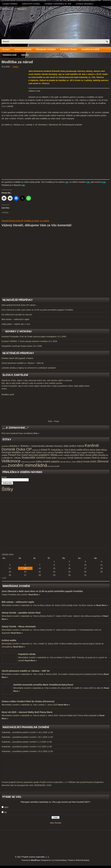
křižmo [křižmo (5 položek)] (86, 450)
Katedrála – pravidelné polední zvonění (19, 732)
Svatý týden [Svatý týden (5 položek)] (51, 458)
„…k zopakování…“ (15, 428)
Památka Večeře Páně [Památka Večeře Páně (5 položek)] (65, 452)
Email (4, 477)
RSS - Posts (30, 421)
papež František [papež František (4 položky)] (89, 453)
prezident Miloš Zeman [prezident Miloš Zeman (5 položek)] (81, 455)
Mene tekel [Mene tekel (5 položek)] (95, 450)
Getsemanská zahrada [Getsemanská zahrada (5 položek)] (42, 446)
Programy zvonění (46, 50)
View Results (55, 823)
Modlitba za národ (32, 221)
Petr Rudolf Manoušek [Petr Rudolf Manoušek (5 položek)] (28, 455)
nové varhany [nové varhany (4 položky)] (48, 453)
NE (6, 812)
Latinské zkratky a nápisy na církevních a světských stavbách (29, 368)
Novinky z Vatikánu (18, 331)
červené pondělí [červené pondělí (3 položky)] (54, 466)
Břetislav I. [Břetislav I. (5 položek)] (26, 446)
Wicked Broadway (83, 860)
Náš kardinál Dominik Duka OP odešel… (19, 305)
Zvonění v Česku (68, 50)
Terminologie (9, 55)
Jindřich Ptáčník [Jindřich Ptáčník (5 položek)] (77, 446)
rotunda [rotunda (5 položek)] (101, 455)
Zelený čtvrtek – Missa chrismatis (19, 627)
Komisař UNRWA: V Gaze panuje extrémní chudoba (25, 341)
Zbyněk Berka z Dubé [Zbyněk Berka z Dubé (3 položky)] (68, 462)
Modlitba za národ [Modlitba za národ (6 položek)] (21, 452)
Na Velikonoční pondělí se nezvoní (17, 315)
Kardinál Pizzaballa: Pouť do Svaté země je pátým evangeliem (29, 337)
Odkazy (25, 55)
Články (6, 50)
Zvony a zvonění (23, 50)
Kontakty (22, 9)
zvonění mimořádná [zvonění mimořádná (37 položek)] (27, 465)
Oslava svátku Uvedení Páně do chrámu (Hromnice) (28, 701)
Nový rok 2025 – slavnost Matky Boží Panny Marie (27, 712)
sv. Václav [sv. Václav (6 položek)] (16, 458)
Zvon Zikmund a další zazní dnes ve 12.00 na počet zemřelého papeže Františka (37, 310)
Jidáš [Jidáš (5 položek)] (66, 446)
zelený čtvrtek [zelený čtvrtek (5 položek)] (83, 462)
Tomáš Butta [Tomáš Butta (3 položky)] (62, 458)
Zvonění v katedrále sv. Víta (58, 4)
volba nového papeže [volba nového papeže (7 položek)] (48, 461)
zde (67, 182)
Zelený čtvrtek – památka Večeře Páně (21, 613)
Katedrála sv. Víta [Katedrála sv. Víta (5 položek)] (60, 450)
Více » (36, 433)
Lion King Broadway (59, 860)
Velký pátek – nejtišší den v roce (16, 324)
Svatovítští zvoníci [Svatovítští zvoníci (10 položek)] (33, 458)
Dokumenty (8, 9)
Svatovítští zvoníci (31, 4)
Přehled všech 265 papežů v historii (17, 358)
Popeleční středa (27, 654)
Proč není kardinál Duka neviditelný (17, 433)
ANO (6, 807)
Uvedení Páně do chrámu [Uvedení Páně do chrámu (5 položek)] (95, 458)
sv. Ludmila (45, 221)
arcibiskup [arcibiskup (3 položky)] (5, 446)
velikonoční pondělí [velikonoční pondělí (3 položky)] (28, 462)
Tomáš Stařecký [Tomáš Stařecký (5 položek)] (75, 458)
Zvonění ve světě (90, 50)
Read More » (34, 595)
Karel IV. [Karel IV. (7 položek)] (46, 450)
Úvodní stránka (10, 4)
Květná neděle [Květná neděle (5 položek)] (76, 450)
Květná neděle (9, 640)
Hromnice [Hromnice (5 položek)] (58, 446)
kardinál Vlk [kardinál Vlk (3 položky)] (36, 450)
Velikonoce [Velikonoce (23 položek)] (11, 461)
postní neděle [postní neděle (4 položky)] (64, 455)
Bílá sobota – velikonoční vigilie (15, 319)
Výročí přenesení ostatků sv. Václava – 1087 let (26, 671)
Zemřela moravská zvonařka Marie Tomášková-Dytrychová (43, 685)
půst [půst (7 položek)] (95, 455)
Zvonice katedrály (85, 4)
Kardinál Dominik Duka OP (12, 221)
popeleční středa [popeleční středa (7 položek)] (48, 455)
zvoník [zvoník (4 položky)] (4, 466)
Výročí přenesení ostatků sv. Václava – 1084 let (23, 363)
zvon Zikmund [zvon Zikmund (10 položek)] (99, 461)
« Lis (4, 578)
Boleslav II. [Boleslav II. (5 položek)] (15, 446)
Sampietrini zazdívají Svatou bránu (17, 346)
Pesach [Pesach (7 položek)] (12, 455)
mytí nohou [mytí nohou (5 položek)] (37, 452)
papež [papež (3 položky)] (79, 453)
